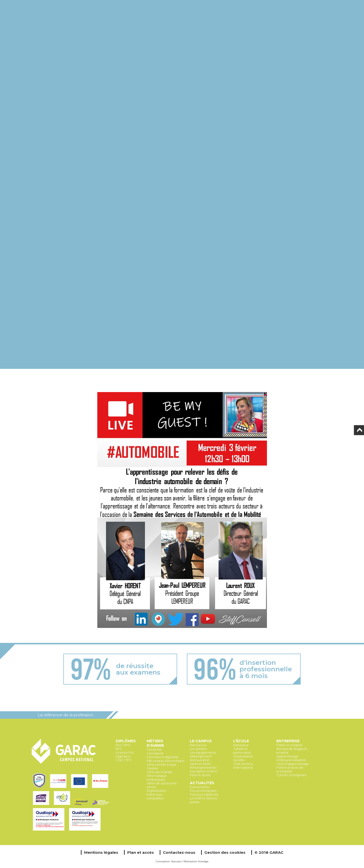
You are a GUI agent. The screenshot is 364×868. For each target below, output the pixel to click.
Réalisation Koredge (196, 861)
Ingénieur (123, 756)
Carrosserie (155, 753)
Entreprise (288, 741)
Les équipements (203, 753)
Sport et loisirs (200, 764)
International (243, 768)
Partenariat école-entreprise (291, 769)
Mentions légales (101, 852)
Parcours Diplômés (204, 795)
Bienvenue (198, 745)
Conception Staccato (169, 861)
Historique (241, 745)
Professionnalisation (291, 760)
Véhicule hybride (160, 772)
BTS (119, 749)
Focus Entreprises (203, 791)
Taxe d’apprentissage (293, 764)
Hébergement (201, 756)
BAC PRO (123, 745)
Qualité (239, 760)
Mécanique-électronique (166, 761)
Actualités (202, 783)
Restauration (200, 760)
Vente (151, 787)
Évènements (200, 787)
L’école (241, 741)
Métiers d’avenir (155, 743)
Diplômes (126, 741)
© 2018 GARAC (269, 852)
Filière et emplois (289, 745)
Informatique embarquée (157, 778)
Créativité (154, 750)
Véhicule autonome (162, 783)
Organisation (243, 756)
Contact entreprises (291, 775)
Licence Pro (125, 753)
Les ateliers (198, 749)
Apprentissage (287, 756)
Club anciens (243, 764)
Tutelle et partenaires (242, 751)
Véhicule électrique (162, 765)
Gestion (152, 768)
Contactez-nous (179, 852)
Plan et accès (200, 775)
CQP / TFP (124, 760)
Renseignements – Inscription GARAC (204, 769)
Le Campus (201, 741)
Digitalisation (157, 791)
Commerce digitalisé (163, 757)
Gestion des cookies (225, 852)
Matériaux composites (155, 796)
